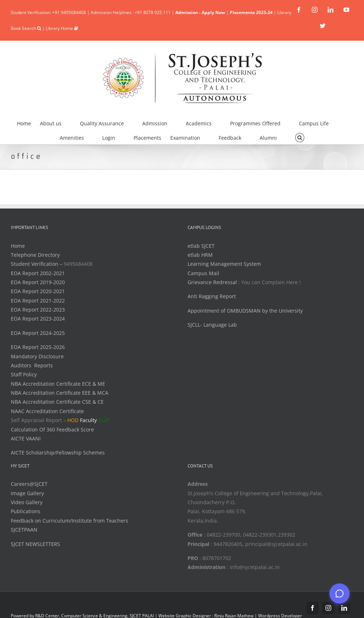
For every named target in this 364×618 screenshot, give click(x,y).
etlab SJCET (201, 246)
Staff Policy (24, 374)
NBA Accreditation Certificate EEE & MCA (60, 393)
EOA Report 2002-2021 (38, 273)
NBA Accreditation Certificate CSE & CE (57, 402)
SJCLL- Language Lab (212, 325)
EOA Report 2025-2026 (38, 347)
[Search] (300, 137)
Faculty (88, 420)
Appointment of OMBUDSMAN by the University (245, 311)
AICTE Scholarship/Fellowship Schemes (58, 453)
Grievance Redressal (213, 282)
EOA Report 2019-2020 (38, 282)
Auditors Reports (32, 365)
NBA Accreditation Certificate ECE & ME (58, 384)
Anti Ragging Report (212, 296)
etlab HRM (200, 255)
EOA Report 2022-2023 (38, 310)
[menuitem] (28, 122)
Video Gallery (27, 502)
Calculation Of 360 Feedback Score (52, 429)
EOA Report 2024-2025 (38, 333)
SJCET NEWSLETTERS (35, 544)
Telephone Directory (35, 255)
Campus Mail (203, 273)
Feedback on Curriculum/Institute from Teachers (69, 521)
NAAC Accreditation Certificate (47, 411)
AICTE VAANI (26, 438)
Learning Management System (224, 264)
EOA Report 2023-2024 (38, 319)
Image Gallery (27, 493)
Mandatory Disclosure (37, 356)
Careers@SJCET (29, 484)
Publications (26, 511)
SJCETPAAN (24, 530)
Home (18, 246)
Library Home (62, 28)
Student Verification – (37, 264)
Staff (104, 420)
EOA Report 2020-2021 (38, 291)
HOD (73, 420)
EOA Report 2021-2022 (38, 301)
